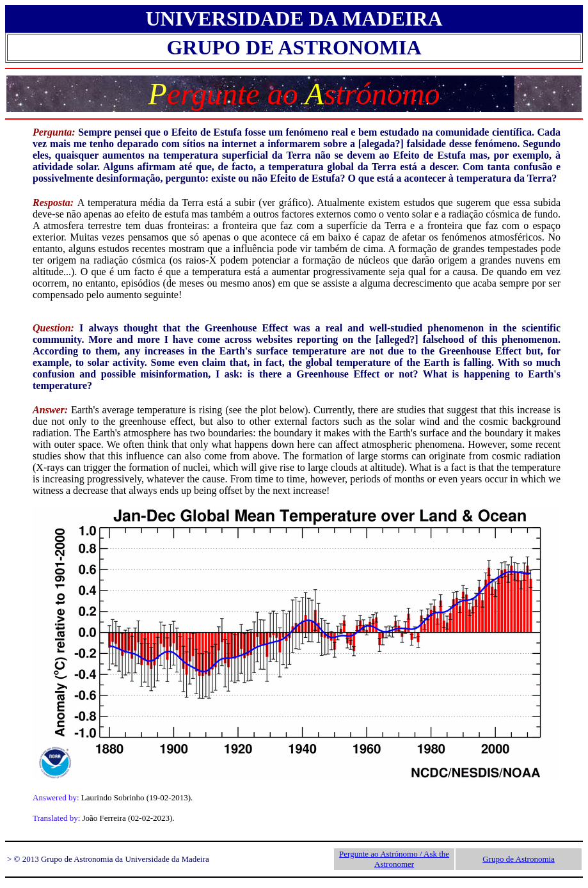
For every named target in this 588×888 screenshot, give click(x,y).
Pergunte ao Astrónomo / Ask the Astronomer (394, 859)
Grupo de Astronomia (519, 859)
